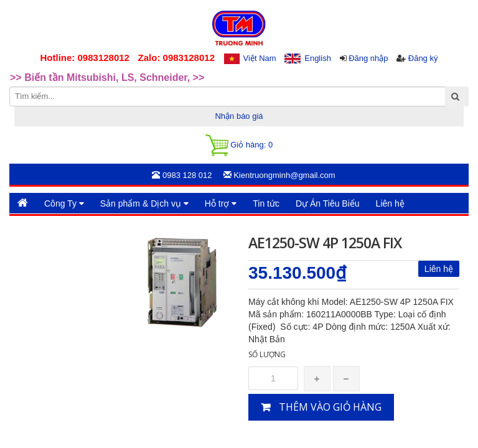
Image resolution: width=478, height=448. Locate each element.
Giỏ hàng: (239, 145)
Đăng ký (423, 58)
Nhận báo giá (239, 116)
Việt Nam (260, 58)
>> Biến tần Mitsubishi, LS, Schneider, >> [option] (107, 79)
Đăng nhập (368, 58)
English (318, 58)
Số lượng (267, 354)
